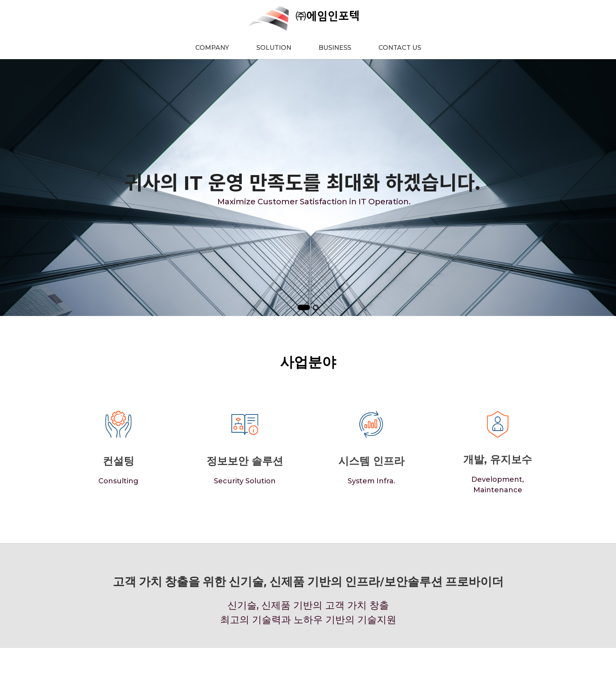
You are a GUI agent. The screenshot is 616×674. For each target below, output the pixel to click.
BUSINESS (335, 48)
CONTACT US (400, 48)
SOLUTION (274, 48)
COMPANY (212, 48)
